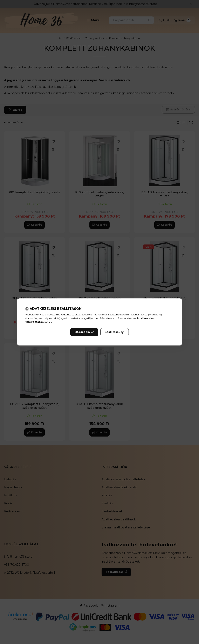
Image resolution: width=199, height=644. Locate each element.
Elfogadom (84, 332)
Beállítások (115, 332)
